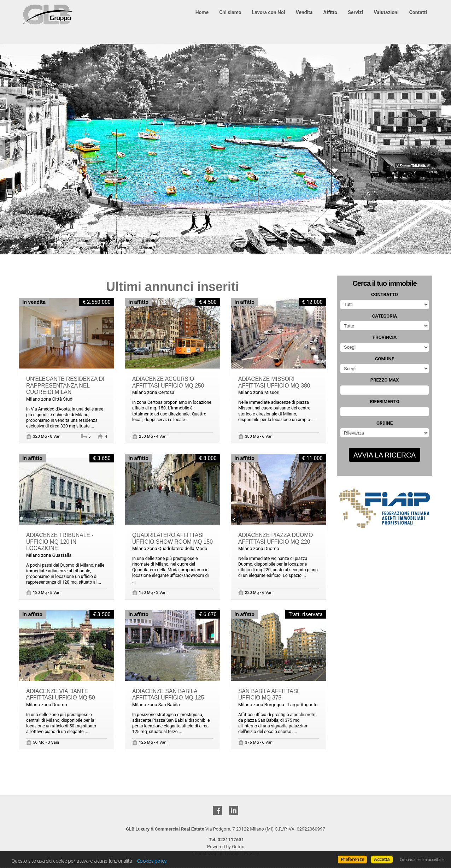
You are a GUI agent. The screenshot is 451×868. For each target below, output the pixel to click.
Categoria (385, 316)
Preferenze (352, 859)
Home (202, 12)
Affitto (330, 12)
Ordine (385, 423)
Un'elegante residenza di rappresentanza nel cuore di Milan (65, 385)
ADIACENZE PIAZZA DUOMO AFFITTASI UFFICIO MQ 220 (276, 538)
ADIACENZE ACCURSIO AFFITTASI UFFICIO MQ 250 (168, 382)
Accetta (382, 859)
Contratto (385, 294)
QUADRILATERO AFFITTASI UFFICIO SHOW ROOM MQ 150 (172, 538)
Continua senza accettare (422, 860)
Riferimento (384, 401)
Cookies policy (152, 861)
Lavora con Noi (269, 12)
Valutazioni (386, 12)
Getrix (238, 847)
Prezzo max (385, 380)
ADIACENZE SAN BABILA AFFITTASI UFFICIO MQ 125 (168, 695)
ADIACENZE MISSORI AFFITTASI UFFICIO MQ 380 (274, 382)
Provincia (385, 337)
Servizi (355, 12)
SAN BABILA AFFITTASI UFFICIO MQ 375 (268, 695)
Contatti (418, 12)
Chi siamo (230, 12)
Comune (385, 359)
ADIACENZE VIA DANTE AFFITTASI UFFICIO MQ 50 (61, 695)
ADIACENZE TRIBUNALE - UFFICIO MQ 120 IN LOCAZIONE (60, 542)
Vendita (304, 12)
